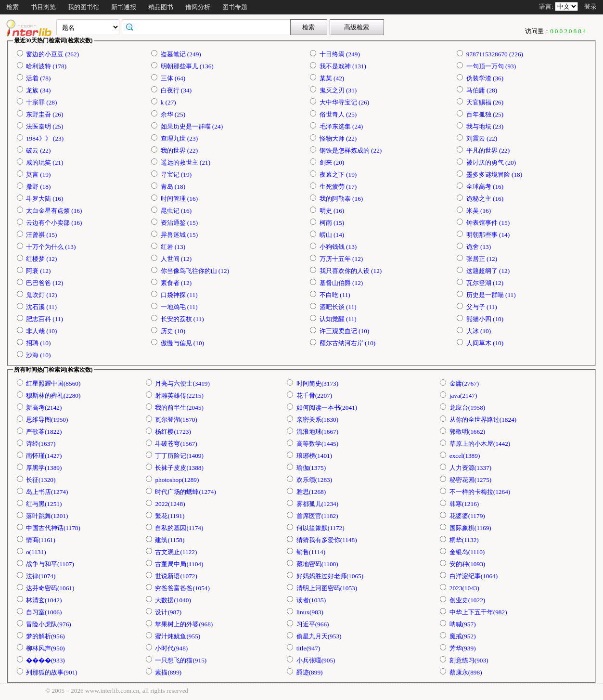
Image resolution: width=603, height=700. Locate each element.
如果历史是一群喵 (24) (192, 126)
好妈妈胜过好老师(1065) (330, 576)
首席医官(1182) (317, 516)
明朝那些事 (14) (488, 235)
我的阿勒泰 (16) (341, 199)
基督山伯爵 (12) (341, 283)
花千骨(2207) (314, 395)
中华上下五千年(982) (478, 612)
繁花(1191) (170, 516)
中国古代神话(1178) (53, 528)
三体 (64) (173, 78)
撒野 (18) (38, 187)
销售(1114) (311, 552)
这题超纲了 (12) (488, 271)
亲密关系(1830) (318, 420)
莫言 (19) (38, 175)
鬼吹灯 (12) (42, 295)
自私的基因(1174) (179, 528)
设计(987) (168, 612)
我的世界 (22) (180, 150)
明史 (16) (332, 211)
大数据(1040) (173, 600)
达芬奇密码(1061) (50, 588)
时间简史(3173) (318, 383)
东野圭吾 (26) (45, 114)
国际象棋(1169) (470, 528)
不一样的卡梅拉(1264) (480, 492)
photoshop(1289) (177, 480)
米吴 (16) (479, 211)
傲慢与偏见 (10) (183, 343)
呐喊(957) (463, 624)
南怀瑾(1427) (44, 456)
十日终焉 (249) (340, 54)
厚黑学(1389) (44, 468)
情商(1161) (41, 540)
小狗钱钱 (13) (338, 247)
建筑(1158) (170, 540)
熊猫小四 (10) (485, 319)
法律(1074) (41, 576)
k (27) (168, 102)
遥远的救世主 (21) (186, 162)
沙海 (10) (38, 355)
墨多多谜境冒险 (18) (494, 175)
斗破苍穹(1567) (176, 444)
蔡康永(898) (466, 672)
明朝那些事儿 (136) (187, 66)
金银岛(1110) (467, 552)
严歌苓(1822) (44, 432)
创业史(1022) (468, 600)
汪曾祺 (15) (42, 235)
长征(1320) (41, 480)
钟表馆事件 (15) (488, 223)
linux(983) (310, 612)
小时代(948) (171, 648)
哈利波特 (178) (46, 66)
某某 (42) (332, 78)
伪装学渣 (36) (485, 78)
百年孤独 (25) (485, 114)
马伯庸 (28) (482, 90)
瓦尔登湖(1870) (176, 420)
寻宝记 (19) (176, 175)
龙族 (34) (38, 90)
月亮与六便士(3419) (182, 383)
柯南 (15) (332, 223)
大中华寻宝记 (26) (345, 102)
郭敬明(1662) (468, 432)
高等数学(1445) (318, 444)
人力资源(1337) (471, 468)
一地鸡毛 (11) (179, 307)
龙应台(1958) (468, 408)
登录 (590, 6)
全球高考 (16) (485, 187)
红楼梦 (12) (42, 259)
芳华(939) (463, 648)
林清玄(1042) (44, 600)
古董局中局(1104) (179, 564)
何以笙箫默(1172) (321, 528)
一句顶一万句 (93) (491, 66)
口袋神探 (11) (179, 295)
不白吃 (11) (335, 295)
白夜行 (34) (176, 90)
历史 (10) (173, 331)
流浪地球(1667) (318, 432)
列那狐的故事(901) (52, 672)
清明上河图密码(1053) (327, 588)
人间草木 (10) (485, 343)
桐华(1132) (464, 540)
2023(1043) (464, 588)
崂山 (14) (332, 235)
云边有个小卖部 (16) (54, 223)
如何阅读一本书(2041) (327, 408)
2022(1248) (170, 504)
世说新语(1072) (176, 576)
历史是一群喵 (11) (491, 295)
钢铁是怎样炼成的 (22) (351, 150)
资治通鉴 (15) (180, 223)
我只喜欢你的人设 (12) (351, 271)
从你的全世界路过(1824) (483, 420)
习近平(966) (313, 624)
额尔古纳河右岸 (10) (348, 343)
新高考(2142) (44, 408)
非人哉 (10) (42, 331)
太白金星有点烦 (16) (54, 211)
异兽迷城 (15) (180, 235)
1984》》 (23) (45, 138)
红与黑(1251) (44, 504)
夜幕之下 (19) (338, 175)
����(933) (45, 660)
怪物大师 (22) (338, 138)
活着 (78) (38, 78)
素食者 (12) (176, 283)
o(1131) (36, 552)
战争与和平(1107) (50, 564)
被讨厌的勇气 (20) (491, 162)
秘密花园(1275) (471, 480)
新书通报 (124, 7)
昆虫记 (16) (176, 211)
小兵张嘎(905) (316, 660)
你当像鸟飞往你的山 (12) (195, 271)
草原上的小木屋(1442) (480, 444)
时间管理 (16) (180, 199)
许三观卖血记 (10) (345, 331)
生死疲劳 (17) (338, 187)
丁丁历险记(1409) (179, 456)
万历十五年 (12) (341, 259)
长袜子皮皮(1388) (179, 468)
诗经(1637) (41, 444)
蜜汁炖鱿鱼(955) (178, 636)
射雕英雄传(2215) (179, 395)
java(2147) (463, 395)
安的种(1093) (468, 564)
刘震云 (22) (482, 138)
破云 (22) (38, 150)
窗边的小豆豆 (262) (52, 54)
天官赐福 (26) (485, 102)
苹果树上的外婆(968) (184, 624)
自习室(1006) (44, 612)
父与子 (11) (482, 307)
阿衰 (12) (38, 271)
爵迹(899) (310, 672)
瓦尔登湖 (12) (485, 283)
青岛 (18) (173, 187)
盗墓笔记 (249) (181, 54)
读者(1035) (311, 600)
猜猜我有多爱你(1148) (327, 540)
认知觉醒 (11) (338, 319)
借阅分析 (198, 7)
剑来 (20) (332, 162)
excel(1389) (465, 456)
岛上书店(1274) (47, 492)
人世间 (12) (176, 259)
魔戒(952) (463, 636)
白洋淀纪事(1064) (474, 576)
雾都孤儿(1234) (318, 504)
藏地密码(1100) (317, 564)
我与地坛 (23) (485, 126)
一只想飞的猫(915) (181, 660)
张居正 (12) (482, 259)
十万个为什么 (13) (51, 247)
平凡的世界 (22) (488, 150)
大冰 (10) (479, 331)
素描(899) (168, 672)
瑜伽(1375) (311, 468)
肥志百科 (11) (45, 319)
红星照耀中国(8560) (53, 383)
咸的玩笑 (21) (45, 162)
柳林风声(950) (45, 648)
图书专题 (235, 7)
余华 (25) (173, 114)
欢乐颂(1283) (314, 480)
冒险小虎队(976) (49, 624)
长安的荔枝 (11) (182, 319)
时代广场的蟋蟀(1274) (186, 492)
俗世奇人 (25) (338, 114)
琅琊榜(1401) (314, 456)
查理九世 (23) (180, 138)
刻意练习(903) (469, 660)
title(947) (308, 648)
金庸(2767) (464, 383)
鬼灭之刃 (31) (338, 90)
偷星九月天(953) (319, 636)
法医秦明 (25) (45, 126)
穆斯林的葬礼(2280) (53, 395)
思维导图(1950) (47, 420)
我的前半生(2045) (179, 408)
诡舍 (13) (479, 247)
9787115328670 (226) (495, 54)
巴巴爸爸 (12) (45, 283)
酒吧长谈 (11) (338, 307)
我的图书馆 (83, 7)
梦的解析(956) (45, 636)
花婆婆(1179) (467, 516)
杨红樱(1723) (173, 432)
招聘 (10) (38, 343)
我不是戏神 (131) (343, 66)
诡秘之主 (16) (485, 199)
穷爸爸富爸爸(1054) (182, 588)
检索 (13, 7)
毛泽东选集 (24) (341, 126)
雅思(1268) (311, 492)
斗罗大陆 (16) (45, 199)
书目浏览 (43, 7)
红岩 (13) (173, 247)
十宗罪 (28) (42, 102)
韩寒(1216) (464, 504)
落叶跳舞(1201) (47, 516)
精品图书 (161, 7)
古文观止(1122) (176, 552)
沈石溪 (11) (41, 307)
